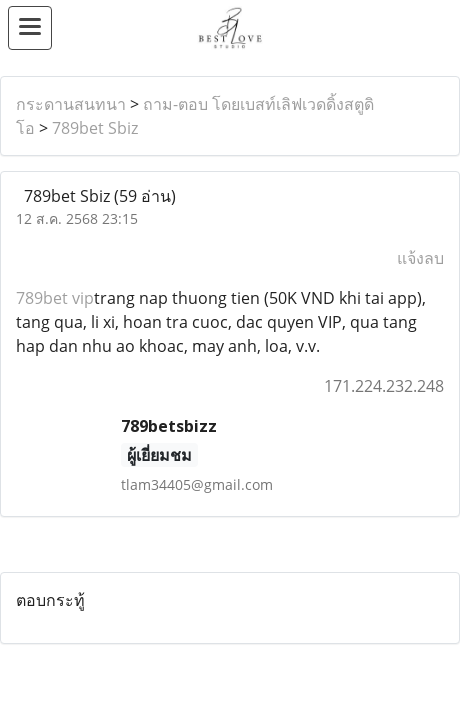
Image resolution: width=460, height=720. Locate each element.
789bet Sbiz (95, 128)
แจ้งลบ (420, 258)
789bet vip (55, 298)
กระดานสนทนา (71, 104)
